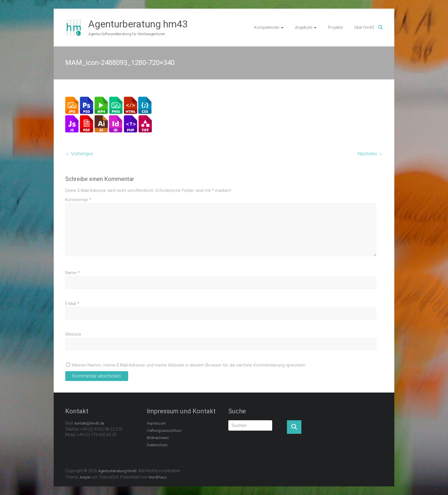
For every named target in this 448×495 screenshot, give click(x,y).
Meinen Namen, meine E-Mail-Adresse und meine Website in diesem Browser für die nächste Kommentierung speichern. (189, 365)
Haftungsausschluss (164, 430)
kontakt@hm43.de (89, 423)
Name (73, 273)
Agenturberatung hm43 (138, 24)
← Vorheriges (79, 154)
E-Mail (72, 304)
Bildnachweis (158, 438)
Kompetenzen (267, 27)
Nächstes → (370, 154)
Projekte (335, 27)
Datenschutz (157, 445)
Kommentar (78, 200)
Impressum (156, 423)
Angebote (304, 27)
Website (73, 334)
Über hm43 (364, 27)
